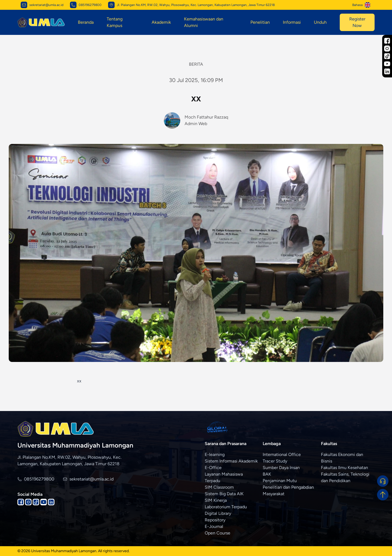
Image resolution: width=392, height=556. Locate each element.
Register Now (357, 22)
